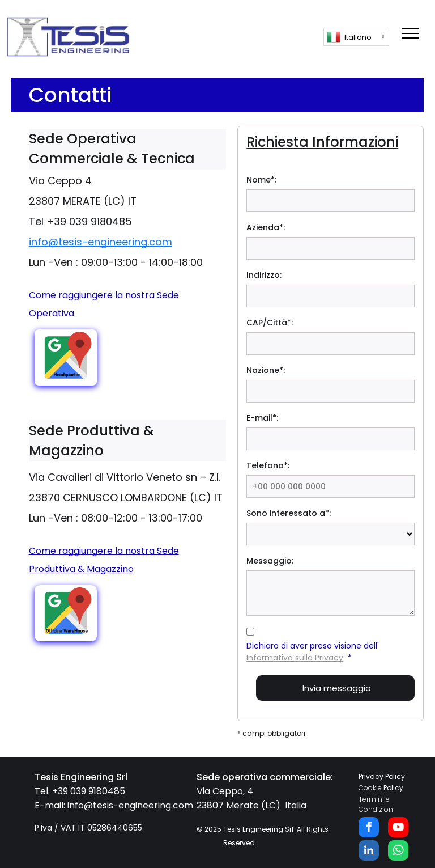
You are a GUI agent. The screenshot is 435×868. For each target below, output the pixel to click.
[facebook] (369, 829)
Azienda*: (266, 227)
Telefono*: (268, 465)
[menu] (410, 33)
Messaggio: (270, 561)
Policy (393, 788)
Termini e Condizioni (377, 804)
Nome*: (261, 180)
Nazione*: (266, 370)
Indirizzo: (264, 275)
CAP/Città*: (270, 323)
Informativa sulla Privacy (295, 658)
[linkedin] (369, 852)
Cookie (370, 788)
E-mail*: (262, 418)
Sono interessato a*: (289, 513)
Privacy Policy (382, 776)
